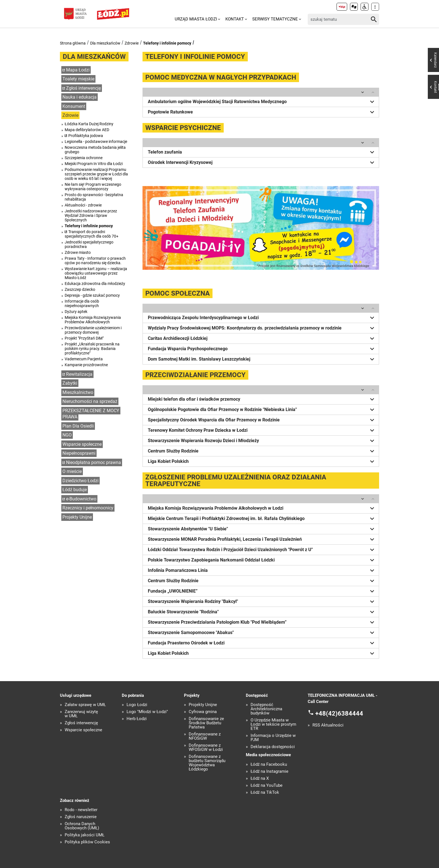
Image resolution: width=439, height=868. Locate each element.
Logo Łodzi (137, 705)
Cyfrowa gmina (203, 712)
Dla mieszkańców (105, 43)
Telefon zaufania (262, 152)
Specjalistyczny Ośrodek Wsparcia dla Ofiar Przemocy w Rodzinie (262, 420)
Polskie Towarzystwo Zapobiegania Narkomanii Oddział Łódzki (262, 560)
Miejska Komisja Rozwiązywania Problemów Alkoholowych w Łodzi (262, 508)
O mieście (72, 471)
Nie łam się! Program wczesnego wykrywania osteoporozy (93, 187)
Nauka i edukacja (80, 97)
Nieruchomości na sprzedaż (90, 401)
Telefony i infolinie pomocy (167, 43)
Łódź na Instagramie (269, 771)
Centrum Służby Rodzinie (262, 451)
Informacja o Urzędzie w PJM (273, 738)
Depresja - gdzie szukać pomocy (92, 295)
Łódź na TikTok (265, 792)
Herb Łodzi (137, 719)
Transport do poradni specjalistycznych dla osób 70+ (92, 234)
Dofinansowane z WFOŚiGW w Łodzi (206, 748)
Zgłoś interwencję (83, 88)
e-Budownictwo (81, 499)
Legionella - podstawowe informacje (96, 141)
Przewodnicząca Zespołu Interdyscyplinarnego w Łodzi (262, 318)
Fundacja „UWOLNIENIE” (262, 591)
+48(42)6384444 (339, 713)
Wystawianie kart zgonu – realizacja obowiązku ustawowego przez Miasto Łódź (96, 273)
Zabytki (70, 383)
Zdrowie (132, 43)
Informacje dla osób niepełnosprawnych (82, 303)
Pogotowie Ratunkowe (262, 112)
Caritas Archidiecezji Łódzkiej (262, 338)
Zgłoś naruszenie (81, 817)
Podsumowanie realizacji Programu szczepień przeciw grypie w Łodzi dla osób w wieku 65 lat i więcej (96, 174)
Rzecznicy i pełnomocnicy (88, 508)
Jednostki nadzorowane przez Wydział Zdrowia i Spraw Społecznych (91, 215)
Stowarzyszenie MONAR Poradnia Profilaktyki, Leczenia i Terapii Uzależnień (262, 539)
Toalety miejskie (78, 79)
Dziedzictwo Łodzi (80, 481)
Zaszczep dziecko (80, 289)
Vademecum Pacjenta (84, 359)
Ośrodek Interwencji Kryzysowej (262, 163)
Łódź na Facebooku (269, 764)
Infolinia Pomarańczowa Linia (262, 570)
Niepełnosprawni (79, 453)
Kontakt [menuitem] (235, 19)
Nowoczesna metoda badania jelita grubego (95, 150)
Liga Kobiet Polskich (262, 461)
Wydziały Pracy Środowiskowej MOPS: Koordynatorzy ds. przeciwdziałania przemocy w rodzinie (262, 328)
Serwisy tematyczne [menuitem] (275, 19)
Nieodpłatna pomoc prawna (94, 462)
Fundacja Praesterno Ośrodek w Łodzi (262, 643)
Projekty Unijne (77, 517)
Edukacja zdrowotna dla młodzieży (95, 284)
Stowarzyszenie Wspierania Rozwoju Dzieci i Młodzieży (262, 441)
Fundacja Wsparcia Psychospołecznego (262, 349)
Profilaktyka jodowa (86, 136)
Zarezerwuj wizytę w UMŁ (81, 714)
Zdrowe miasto (78, 252)
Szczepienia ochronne (84, 158)
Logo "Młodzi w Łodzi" (147, 712)
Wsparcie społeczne (82, 444)
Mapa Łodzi (78, 70)
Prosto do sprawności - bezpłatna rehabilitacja (94, 197)
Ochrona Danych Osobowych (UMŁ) (82, 826)
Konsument (74, 106)
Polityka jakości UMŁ (85, 835)
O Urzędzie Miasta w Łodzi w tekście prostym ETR (273, 724)
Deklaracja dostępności (273, 747)
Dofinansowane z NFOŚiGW (205, 736)
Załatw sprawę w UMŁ (85, 705)
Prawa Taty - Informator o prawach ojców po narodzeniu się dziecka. (95, 261)
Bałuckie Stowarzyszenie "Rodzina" (262, 612)
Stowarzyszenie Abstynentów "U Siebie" (262, 529)
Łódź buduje (75, 490)
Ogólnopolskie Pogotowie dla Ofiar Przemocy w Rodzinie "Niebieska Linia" (262, 410)
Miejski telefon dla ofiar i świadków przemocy (262, 399)
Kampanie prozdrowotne (86, 365)
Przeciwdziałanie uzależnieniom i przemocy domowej (93, 330)
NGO (67, 435)
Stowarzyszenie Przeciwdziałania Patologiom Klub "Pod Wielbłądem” (262, 622)
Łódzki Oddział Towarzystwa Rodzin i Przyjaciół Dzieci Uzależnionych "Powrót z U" (262, 550)
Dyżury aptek (76, 312)
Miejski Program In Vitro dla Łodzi (94, 164)
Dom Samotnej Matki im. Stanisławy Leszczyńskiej (262, 359)
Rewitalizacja (79, 374)
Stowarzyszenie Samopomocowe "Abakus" (262, 633)
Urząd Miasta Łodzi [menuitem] (196, 19)
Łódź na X (260, 778)
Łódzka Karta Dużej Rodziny (89, 124)
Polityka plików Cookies (87, 842)
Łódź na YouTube (267, 785)
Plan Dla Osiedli (78, 426)
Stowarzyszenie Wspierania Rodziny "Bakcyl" (262, 602)
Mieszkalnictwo (78, 392)
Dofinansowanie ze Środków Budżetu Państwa (206, 723)
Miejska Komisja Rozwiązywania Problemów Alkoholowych (93, 320)
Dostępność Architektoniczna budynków (266, 709)
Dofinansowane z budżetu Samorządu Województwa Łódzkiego (207, 763)
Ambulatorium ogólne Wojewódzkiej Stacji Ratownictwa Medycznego (262, 102)
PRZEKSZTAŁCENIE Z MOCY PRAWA (91, 414)
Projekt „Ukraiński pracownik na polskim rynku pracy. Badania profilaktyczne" (92, 349)
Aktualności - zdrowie (83, 205)
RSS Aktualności (328, 725)
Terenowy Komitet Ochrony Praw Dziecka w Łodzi (262, 430)
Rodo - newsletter (81, 810)
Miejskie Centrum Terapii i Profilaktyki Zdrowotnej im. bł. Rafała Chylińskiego (262, 519)
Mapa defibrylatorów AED (87, 130)
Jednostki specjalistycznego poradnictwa (89, 244)
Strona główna (73, 43)
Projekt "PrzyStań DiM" (84, 338)
